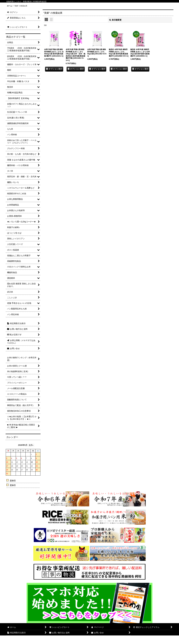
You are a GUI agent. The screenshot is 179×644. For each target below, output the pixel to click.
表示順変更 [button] (115, 20)
